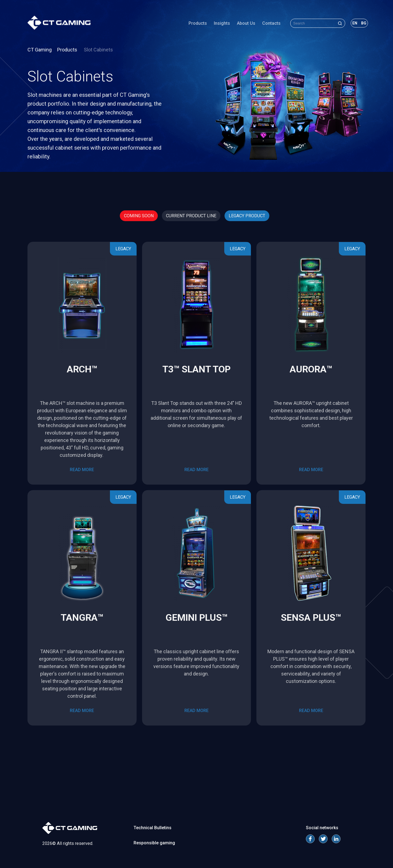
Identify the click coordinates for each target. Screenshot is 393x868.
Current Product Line (191, 216)
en (355, 23)
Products (198, 23)
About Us (246, 23)
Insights (222, 23)
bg (364, 23)
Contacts (271, 23)
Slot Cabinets (98, 50)
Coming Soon (139, 216)
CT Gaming (40, 50)
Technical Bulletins (153, 828)
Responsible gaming (154, 843)
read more (82, 470)
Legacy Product (247, 216)
